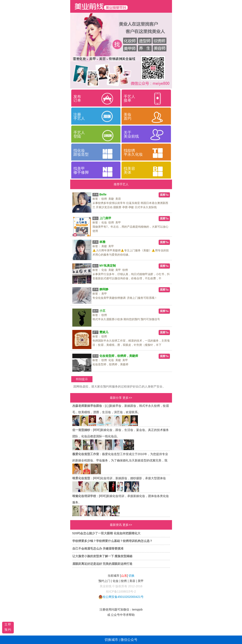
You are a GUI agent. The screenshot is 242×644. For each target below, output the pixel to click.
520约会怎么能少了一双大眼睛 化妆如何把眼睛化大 (106, 533)
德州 (95, 311)
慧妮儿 (104, 332)
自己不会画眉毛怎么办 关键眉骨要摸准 (98, 548)
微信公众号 (129, 640)
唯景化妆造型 (81, 478)
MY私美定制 (108, 266)
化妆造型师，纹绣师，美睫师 (119, 356)
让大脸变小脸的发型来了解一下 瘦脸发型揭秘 (102, 556)
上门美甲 (105, 218)
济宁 (95, 332)
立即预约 (8, 627)
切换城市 (111, 640)
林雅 (102, 242)
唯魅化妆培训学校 (84, 496)
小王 (102, 311)
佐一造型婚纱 (81, 430)
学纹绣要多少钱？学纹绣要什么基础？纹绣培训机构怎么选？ (112, 541)
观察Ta (164, 195)
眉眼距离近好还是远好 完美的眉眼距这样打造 (102, 564)
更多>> (127, 398)
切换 (131, 576)
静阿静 (104, 289)
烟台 (95, 218)
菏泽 (95, 356)
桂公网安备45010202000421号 (123, 597)
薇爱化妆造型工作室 (86, 454)
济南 (95, 195)
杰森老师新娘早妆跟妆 (87, 406)
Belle (103, 194)
